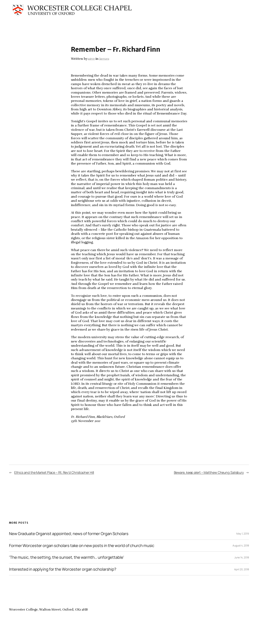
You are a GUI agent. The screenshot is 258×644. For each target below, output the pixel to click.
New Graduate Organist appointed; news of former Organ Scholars (69, 534)
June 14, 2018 (242, 557)
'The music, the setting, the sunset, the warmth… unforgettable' (67, 557)
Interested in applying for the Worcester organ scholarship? (63, 569)
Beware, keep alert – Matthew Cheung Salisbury (209, 472)
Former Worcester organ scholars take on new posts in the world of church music (82, 546)
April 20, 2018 (242, 569)
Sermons (104, 59)
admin (91, 59)
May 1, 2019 (243, 534)
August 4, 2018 (241, 545)
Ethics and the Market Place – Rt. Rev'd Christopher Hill (54, 472)
